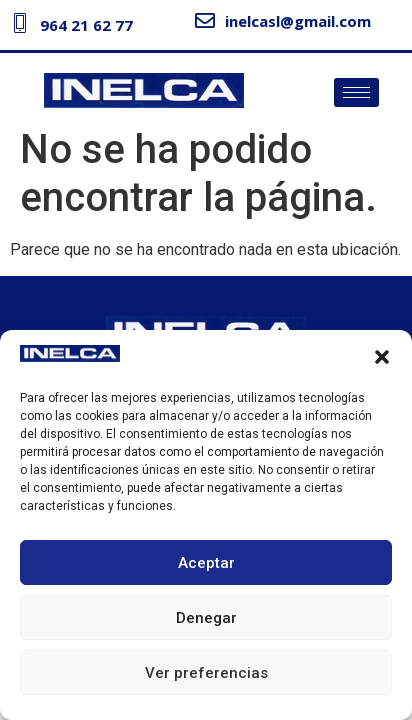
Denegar (206, 618)
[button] (382, 357)
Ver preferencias (206, 673)
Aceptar (206, 563)
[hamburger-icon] (356, 92)
